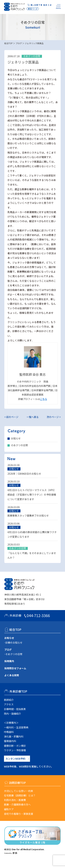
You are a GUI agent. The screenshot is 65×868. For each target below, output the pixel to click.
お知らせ (16, 438)
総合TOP (8, 43)
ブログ (19, 43)
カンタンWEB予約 (15, 759)
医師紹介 (9, 700)
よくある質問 (12, 675)
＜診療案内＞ (11, 723)
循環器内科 (10, 741)
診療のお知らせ (14, 643)
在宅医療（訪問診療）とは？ (20, 795)
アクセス (9, 704)
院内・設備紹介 (12, 714)
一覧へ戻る (33, 417)
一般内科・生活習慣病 (16, 727)
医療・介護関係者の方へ (17, 804)
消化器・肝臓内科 (14, 736)
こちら (44, 399)
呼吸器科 (9, 732)
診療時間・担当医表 (15, 709)
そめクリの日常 (19, 445)
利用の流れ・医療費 (15, 800)
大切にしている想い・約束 (19, 791)
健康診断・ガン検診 (15, 746)
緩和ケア (9, 809)
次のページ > (54, 417)
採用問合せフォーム (15, 668)
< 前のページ (11, 417)
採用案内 (9, 661)
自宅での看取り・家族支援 (19, 814)
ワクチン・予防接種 (15, 750)
